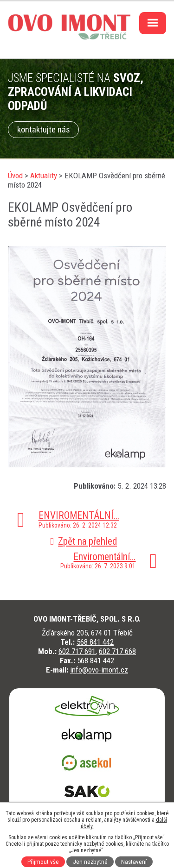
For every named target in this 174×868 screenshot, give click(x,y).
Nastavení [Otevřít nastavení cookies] (134, 862)
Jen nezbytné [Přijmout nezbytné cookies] (90, 862)
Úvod (15, 176)
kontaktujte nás (44, 130)
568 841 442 (95, 642)
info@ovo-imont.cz (99, 670)
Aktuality (44, 176)
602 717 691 (77, 651)
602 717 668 (117, 651)
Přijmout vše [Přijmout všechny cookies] (43, 862)
